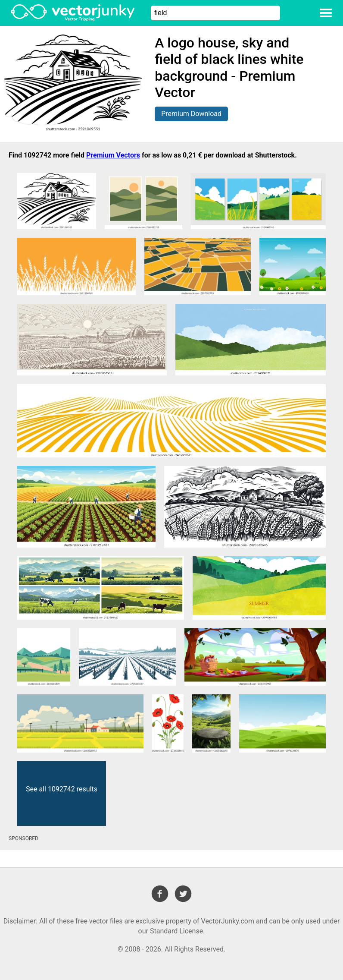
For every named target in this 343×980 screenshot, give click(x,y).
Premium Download (191, 114)
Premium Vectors (113, 155)
